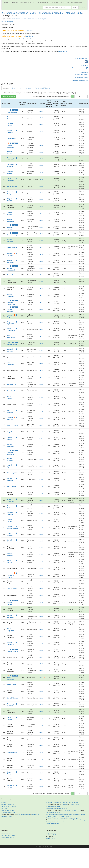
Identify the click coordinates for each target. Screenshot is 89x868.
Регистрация (84, 65)
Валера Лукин (12, 138)
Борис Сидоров (12, 473)
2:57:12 (41, 275)
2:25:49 (41, 132)
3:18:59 (41, 548)
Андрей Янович (12, 112)
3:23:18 (41, 616)
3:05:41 (41, 371)
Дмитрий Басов (12, 753)
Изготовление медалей (74, 2)
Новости (15, 2)
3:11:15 (41, 405)
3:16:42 (41, 514)
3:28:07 (41, 739)
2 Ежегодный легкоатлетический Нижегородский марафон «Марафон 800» (42, 13)
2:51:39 (41, 227)
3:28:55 (41, 753)
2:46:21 (41, 200)
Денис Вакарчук (12, 235)
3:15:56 (41, 500)
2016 (79, 810)
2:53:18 (41, 248)
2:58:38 (41, 309)
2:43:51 (41, 172)
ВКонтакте (20, 814)
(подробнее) (30, 30)
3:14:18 (41, 439)
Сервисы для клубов (8, 805)
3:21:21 (41, 575)
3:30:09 (41, 787)
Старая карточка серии (80, 78)
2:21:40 (41, 111)
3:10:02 (41, 391)
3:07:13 (41, 377)
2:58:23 (41, 302)
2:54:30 (41, 261)
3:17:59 (41, 521)
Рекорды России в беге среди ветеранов (59, 816)
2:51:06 (41, 220)
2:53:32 (41, 254)
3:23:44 (41, 637)
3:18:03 (41, 527)
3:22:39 (41, 589)
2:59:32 (41, 316)
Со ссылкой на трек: (30, 93)
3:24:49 (41, 671)
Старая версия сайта (8, 812)
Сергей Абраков (12, 698)
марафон (6, 88)
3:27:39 (41, 725)
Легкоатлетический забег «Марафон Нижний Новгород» (29, 19)
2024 (64, 810)
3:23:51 (41, 650)
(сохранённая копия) (81, 70)
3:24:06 (41, 657)
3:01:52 (41, 330)
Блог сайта (5, 808)
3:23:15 (41, 609)
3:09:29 (41, 384)
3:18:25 (41, 541)
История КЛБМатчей (8, 838)
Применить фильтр (9, 96)
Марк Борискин (12, 589)
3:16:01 (41, 507)
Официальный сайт (81, 58)
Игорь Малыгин (12, 432)
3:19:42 (41, 555)
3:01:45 (41, 323)
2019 (68, 810)
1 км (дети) (28, 88)
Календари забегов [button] (27, 2)
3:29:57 (41, 780)
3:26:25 (41, 705)
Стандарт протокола (52, 824)
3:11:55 (41, 411)
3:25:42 (41, 691)
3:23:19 (41, 623)
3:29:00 (41, 759)
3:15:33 (41, 493)
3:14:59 (41, 473)
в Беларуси (83, 820)
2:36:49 (41, 145)
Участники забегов (42, 2)
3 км (20, 88)
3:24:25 (41, 664)
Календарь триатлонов (53, 806)
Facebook (27, 814)
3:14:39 (41, 459)
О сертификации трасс (53, 812)
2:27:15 (41, 138)
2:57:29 (41, 282)
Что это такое (6, 834)
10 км (14, 88)
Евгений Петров (12, 651)
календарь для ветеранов (70, 803)
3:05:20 (41, 364)
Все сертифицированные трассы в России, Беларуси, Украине (66, 814)
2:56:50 (41, 268)
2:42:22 (41, 152)
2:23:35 (41, 118)
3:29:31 (41, 773)
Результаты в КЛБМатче (80, 80)
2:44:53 (41, 179)
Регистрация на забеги (9, 806)
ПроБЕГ (6, 2)
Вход (83, 7)
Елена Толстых (12, 186)
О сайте (4, 803)
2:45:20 (41, 186)
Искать (75, 7)
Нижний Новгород (7, 22)
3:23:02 (41, 603)
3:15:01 (41, 480)
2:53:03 (41, 241)
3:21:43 (41, 582)
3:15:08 (41, 486)
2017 (76, 810)
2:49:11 (41, 213)
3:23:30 (41, 630)
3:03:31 (41, 343)
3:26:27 (41, 712)
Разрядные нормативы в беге (55, 822)
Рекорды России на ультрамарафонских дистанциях (62, 818)
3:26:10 (41, 698)
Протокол (84, 73)
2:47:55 (41, 207)
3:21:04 (41, 568)
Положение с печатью (80, 68)
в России (75, 820)
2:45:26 (41, 193)
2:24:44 (41, 125)
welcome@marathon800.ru (26, 39)
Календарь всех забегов (54, 803)
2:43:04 (41, 166)
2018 (72, 810)
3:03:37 (41, 350)
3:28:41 (41, 746)
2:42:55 (41, 159)
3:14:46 (41, 466)
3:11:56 (41, 418)
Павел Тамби (11, 391)
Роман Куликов (12, 248)
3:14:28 (41, 445)
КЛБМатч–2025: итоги (8, 836)
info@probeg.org (51, 834)
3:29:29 (41, 766)
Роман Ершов (11, 684)
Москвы (65, 805)
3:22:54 (41, 596)
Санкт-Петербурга (75, 805)
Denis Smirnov (12, 384)
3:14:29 (41, 452)
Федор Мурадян (12, 425)
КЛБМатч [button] (54, 2)
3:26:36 (41, 718)
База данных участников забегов (56, 808)
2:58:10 (41, 295)
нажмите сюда (63, 51)
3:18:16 (41, 534)
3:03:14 (41, 336)
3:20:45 (41, 561)
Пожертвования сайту (8, 810)
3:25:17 (41, 678)
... (83, 96)
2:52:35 (41, 234)
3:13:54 (41, 425)
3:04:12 (41, 357)
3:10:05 (41, 398)
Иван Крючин (11, 486)
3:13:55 (41, 432)
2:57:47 (41, 289)
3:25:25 (41, 684)
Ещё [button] (62, 2)
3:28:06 (41, 732)
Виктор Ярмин (12, 275)
